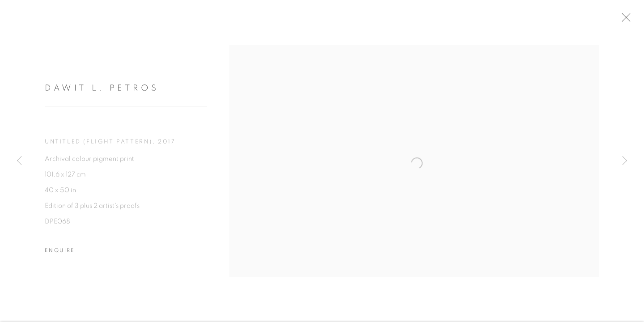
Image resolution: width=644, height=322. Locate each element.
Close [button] (637, 20)
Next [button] (625, 161)
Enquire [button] (60, 254)
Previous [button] (19, 161)
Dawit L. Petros (102, 92)
